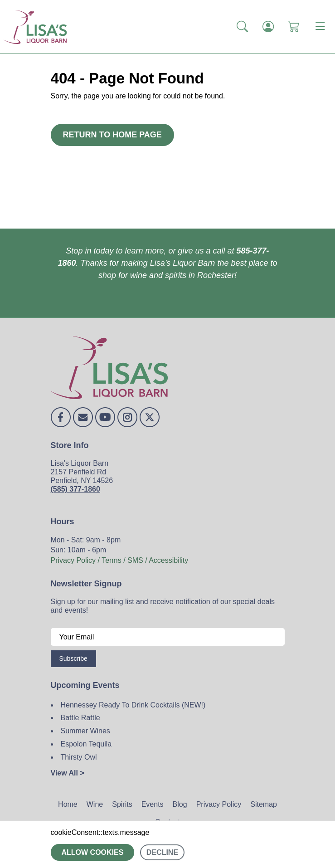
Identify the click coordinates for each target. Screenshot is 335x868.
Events (153, 804)
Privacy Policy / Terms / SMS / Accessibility (120, 560)
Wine (95, 804)
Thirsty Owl (79, 757)
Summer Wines (85, 731)
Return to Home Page (112, 135)
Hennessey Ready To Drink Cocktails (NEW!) (133, 705)
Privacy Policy (219, 804)
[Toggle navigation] (320, 27)
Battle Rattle (80, 718)
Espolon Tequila (86, 744)
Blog (180, 804)
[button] (242, 27)
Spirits (122, 804)
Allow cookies (93, 852)
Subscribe (73, 658)
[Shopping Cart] (294, 27)
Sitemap (264, 804)
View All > (68, 773)
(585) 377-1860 (75, 489)
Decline (162, 852)
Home (68, 804)
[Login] (268, 27)
